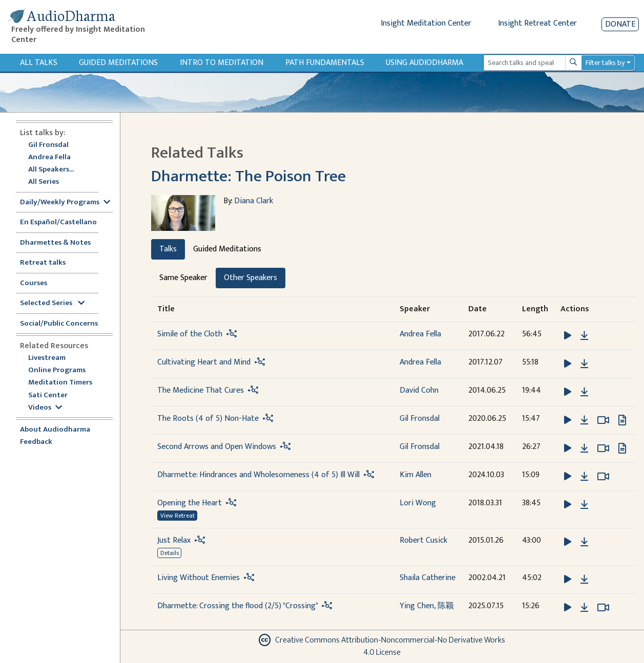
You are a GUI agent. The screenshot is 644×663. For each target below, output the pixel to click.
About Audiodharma (55, 430)
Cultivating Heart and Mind (204, 362)
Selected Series (52, 303)
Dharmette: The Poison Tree (248, 176)
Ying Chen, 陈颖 (427, 606)
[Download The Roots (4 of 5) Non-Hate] (584, 420)
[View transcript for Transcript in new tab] (622, 448)
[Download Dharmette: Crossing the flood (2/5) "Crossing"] (584, 608)
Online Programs (57, 370)
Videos (45, 408)
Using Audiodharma (424, 63)
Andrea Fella (49, 157)
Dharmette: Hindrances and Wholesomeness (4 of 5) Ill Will (258, 475)
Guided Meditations (118, 63)
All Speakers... (51, 170)
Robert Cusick (423, 540)
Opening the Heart (190, 503)
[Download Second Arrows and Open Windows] (584, 448)
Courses (34, 283)
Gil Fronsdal (48, 145)
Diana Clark (254, 201)
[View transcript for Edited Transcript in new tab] (622, 420)
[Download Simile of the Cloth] (584, 336)
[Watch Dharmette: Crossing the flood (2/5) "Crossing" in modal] (603, 608)
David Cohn (419, 390)
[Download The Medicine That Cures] (584, 392)
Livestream (47, 358)
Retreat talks (43, 263)
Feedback (36, 442)
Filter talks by (605, 63)
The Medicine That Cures (201, 390)
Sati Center (48, 395)
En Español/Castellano (58, 222)
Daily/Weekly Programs (65, 202)
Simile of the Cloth (190, 334)
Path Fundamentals (325, 63)
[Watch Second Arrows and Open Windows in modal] (603, 448)
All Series (44, 182)
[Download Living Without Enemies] (584, 580)
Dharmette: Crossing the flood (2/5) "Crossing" (237, 606)
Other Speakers (251, 278)
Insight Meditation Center (426, 23)
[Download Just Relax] (584, 542)
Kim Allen (416, 475)
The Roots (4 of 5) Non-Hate (208, 419)
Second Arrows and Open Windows (217, 447)
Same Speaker (183, 278)
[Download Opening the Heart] (584, 505)
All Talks (39, 63)
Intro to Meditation (222, 63)
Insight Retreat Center (537, 23)
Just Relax (174, 540)
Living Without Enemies (199, 578)
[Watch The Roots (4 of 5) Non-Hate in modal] (603, 420)
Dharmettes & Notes (55, 243)
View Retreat (178, 516)
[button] (569, 335)
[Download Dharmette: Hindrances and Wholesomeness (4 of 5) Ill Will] (584, 477)
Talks (168, 249)
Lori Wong (418, 503)
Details (170, 553)
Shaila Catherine (428, 578)
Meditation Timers (60, 383)
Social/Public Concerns (59, 324)
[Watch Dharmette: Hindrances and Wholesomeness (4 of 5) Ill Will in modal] (603, 477)
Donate (620, 24)
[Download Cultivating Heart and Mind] (584, 364)
